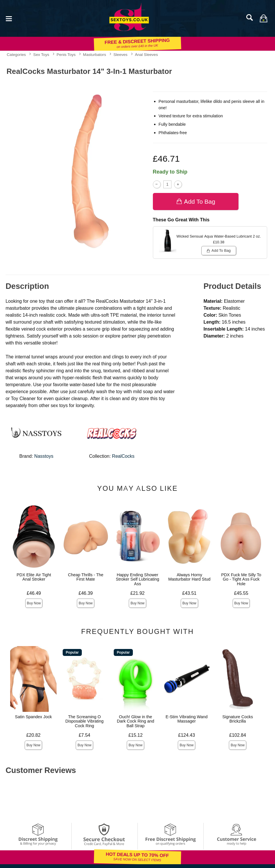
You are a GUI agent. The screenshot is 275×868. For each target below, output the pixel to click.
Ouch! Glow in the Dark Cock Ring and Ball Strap (136, 721)
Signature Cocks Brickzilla (238, 719)
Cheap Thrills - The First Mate (86, 577)
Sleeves (120, 54)
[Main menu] (9, 18)
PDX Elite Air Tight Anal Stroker (34, 577)
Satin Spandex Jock (34, 717)
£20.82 (34, 735)
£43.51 (189, 593)
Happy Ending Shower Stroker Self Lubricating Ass (137, 579)
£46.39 (86, 593)
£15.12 (136, 735)
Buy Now (34, 603)
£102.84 (238, 735)
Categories (16, 54)
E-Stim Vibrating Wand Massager (187, 719)
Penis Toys (66, 54)
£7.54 (84, 735)
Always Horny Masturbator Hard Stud (189, 577)
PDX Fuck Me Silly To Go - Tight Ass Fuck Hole (241, 579)
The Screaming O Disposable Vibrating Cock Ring (84, 721)
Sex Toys (41, 54)
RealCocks (123, 456)
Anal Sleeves (146, 54)
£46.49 (34, 593)
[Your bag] (263, 18)
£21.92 (138, 593)
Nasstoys (44, 456)
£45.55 (241, 593)
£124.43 (187, 735)
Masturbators (94, 54)
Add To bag (196, 201)
